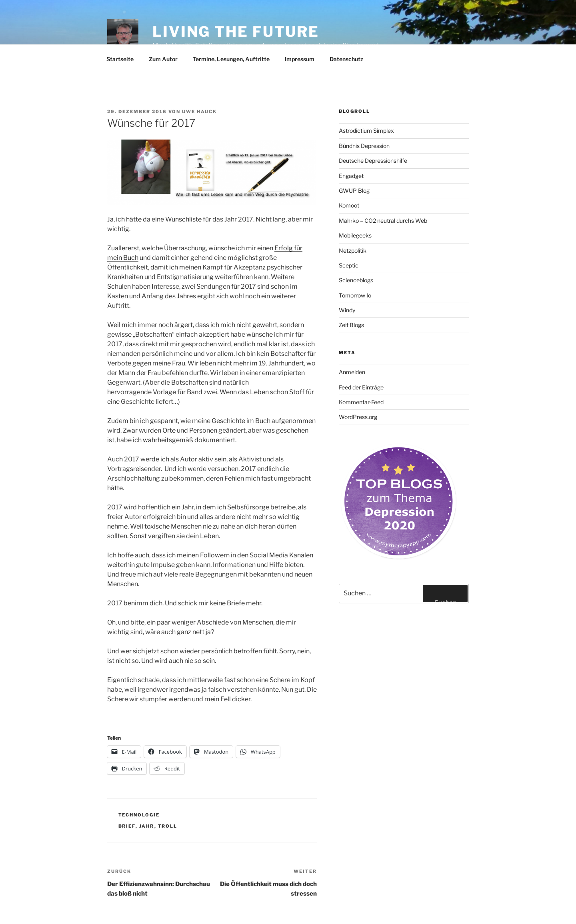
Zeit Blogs (351, 325)
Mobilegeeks (355, 235)
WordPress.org (358, 417)
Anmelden (352, 372)
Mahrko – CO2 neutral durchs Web (383, 221)
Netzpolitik (353, 250)
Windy (347, 310)
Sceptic (349, 265)
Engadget (351, 176)
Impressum (300, 59)
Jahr (147, 826)
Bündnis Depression (364, 146)
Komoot (349, 205)
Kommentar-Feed (361, 402)
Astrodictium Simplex (366, 131)
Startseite (120, 59)
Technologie (139, 815)
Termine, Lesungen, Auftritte (231, 59)
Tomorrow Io (355, 295)
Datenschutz (346, 59)
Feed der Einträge (361, 387)
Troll (168, 826)
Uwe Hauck (199, 112)
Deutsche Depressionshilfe (373, 161)
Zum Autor (163, 59)
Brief (127, 826)
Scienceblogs (356, 280)
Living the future (236, 32)
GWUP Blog (354, 191)
